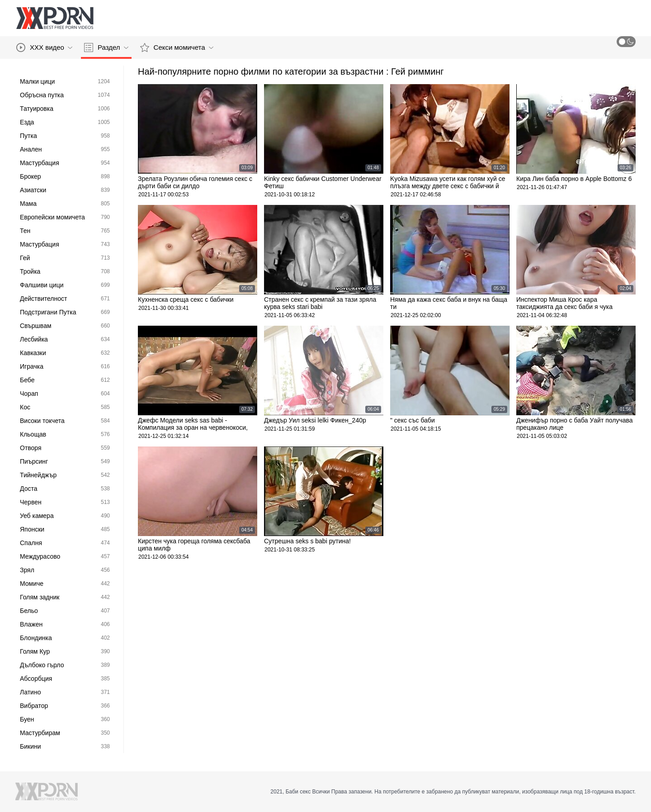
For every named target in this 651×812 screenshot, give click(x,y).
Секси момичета (177, 47)
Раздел (106, 47)
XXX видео (44, 47)
